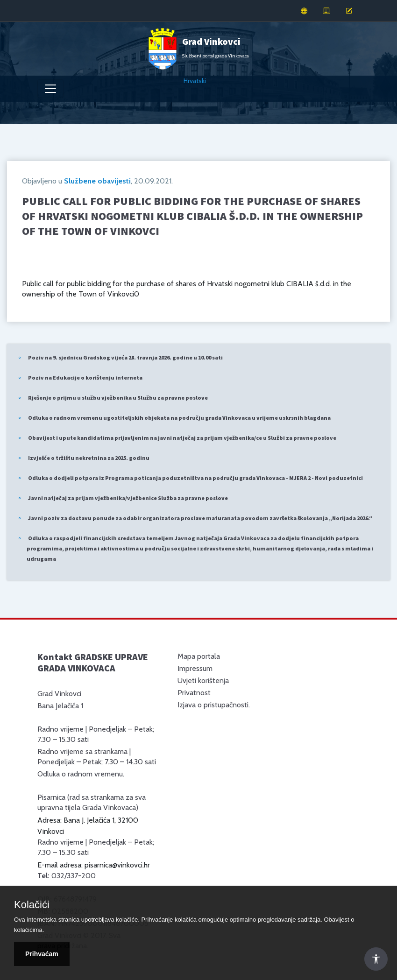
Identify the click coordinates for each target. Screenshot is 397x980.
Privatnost (194, 693)
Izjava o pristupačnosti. (214, 705)
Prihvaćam (42, 954)
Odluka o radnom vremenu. (81, 774)
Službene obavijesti (97, 181)
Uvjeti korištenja (203, 680)
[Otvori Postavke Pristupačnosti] (376, 959)
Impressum (195, 668)
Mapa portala (199, 656)
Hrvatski (195, 81)
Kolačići (32, 905)
